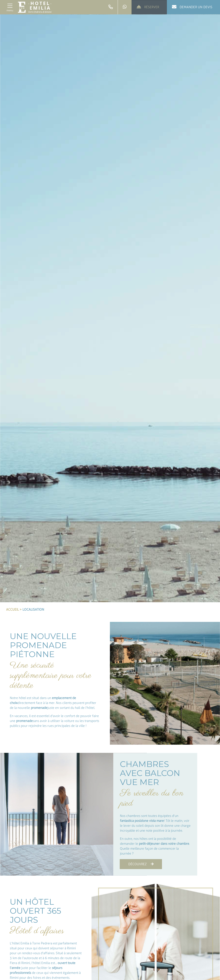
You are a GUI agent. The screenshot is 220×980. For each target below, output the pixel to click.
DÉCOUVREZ (141, 864)
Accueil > (14, 610)
